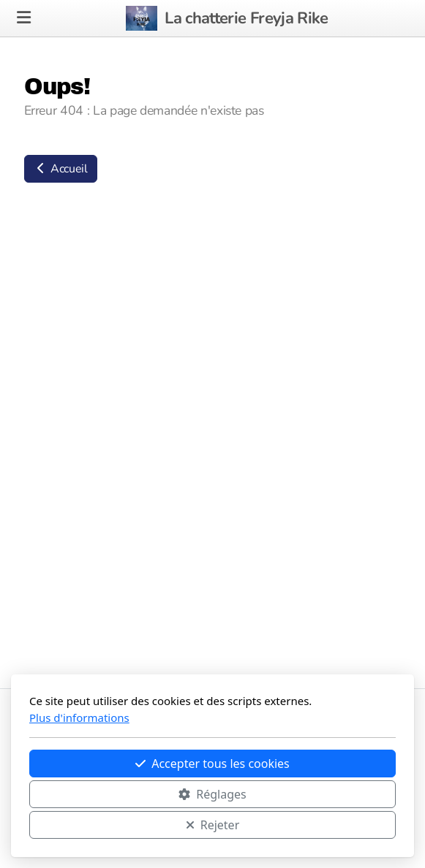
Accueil (61, 169)
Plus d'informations (79, 717)
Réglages (212, 794)
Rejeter (213, 825)
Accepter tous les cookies (212, 764)
